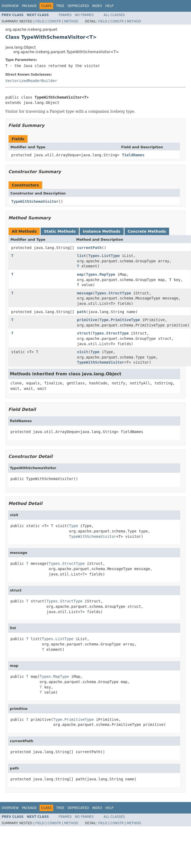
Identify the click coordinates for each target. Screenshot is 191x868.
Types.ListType (104, 256)
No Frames (84, 15)
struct (84, 333)
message (85, 293)
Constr (54, 21)
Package (29, 6)
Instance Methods (102, 231)
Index (97, 6)
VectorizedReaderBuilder (31, 81)
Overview (10, 6)
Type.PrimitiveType (120, 320)
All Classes (114, 15)
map (80, 274)
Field (40, 21)
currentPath (89, 248)
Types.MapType (101, 274)
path (81, 312)
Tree (60, 6)
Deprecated (78, 6)
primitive (87, 320)
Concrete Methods (147, 231)
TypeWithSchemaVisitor (35, 201)
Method (71, 21)
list (81, 256)
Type (95, 352)
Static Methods (60, 231)
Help (109, 6)
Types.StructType (113, 293)
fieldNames (133, 155)
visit (83, 352)
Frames (65, 15)
